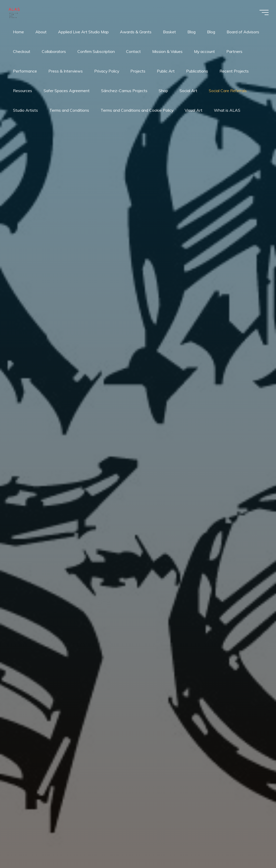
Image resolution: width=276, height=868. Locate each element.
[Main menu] (263, 12)
